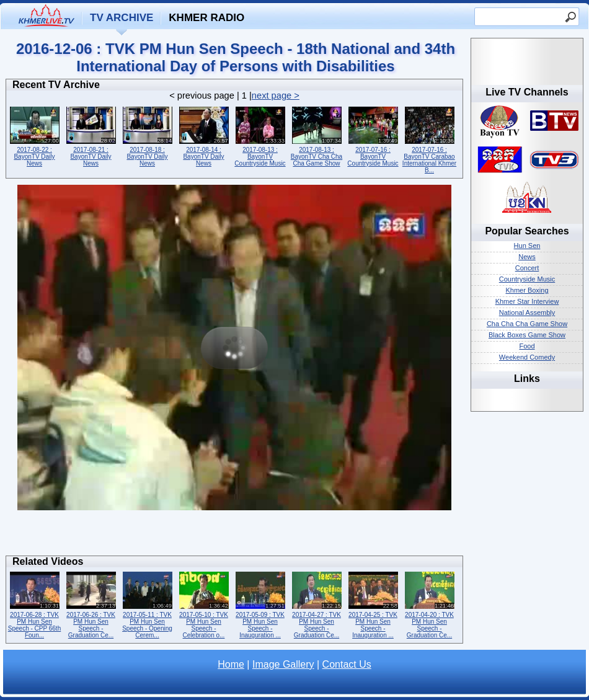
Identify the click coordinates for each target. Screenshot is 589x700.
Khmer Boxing (527, 290)
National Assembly (527, 312)
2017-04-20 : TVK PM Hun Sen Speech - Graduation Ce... (429, 604)
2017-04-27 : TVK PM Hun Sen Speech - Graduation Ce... (317, 604)
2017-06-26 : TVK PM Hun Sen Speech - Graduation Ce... (91, 604)
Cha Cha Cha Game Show (527, 324)
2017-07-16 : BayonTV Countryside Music (373, 135)
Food (527, 346)
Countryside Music (527, 279)
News (527, 257)
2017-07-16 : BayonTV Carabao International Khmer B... (429, 139)
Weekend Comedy (527, 357)
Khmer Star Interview (527, 301)
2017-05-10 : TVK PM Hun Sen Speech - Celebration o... (204, 604)
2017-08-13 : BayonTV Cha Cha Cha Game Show (317, 135)
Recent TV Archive (56, 85)
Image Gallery (283, 664)
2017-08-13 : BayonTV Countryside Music (260, 135)
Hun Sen (527, 246)
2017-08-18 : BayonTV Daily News (147, 135)
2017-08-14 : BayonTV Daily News (204, 135)
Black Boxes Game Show (527, 335)
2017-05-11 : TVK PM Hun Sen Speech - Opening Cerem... (147, 604)
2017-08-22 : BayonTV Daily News (34, 135)
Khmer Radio (206, 18)
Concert (527, 268)
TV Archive (122, 18)
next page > (276, 95)
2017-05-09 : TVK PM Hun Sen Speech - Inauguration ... (260, 604)
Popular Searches (527, 231)
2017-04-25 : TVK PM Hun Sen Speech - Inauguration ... (373, 604)
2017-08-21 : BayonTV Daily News (91, 135)
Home (231, 664)
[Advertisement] (234, 536)
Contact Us (347, 664)
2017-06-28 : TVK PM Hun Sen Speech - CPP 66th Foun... (34, 604)
